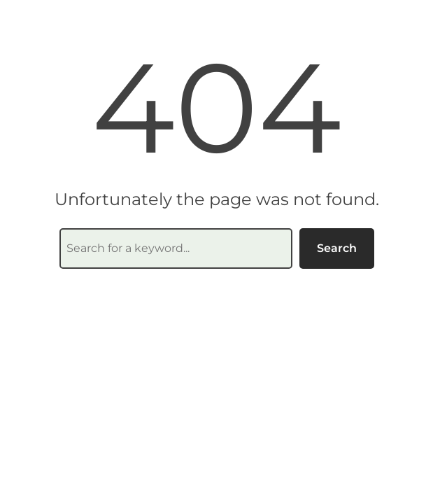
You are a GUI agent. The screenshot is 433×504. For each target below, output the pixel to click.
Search (337, 248)
